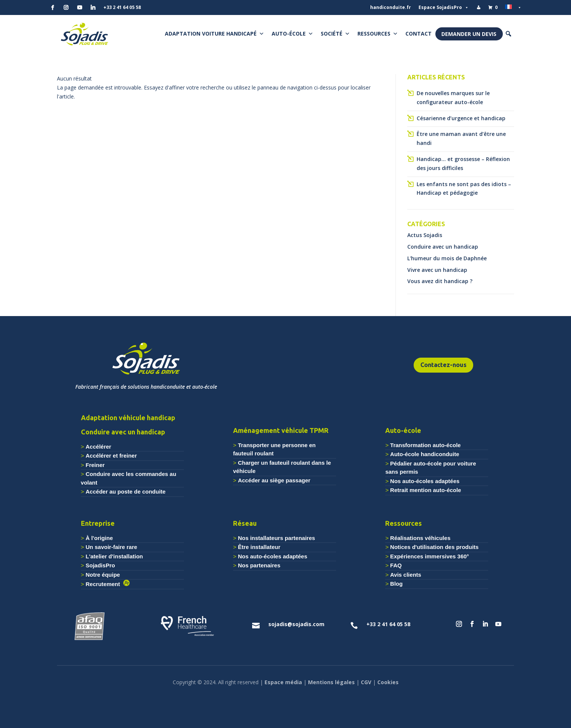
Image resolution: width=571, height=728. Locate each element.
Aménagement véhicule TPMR (281, 430)
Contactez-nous (443, 365)
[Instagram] (66, 7)
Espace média (283, 682)
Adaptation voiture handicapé (214, 34)
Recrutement (105, 584)
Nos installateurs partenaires (277, 538)
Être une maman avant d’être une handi (461, 138)
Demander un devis (469, 34)
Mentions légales (331, 682)
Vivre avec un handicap (437, 270)
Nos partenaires (259, 565)
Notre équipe (103, 575)
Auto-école (292, 34)
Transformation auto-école (425, 445)
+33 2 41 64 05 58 (122, 7)
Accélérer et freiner (111, 456)
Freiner (95, 465)
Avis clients (406, 575)
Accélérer (99, 447)
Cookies (388, 682)
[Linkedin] (93, 7)
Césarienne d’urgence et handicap (461, 118)
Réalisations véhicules (420, 538)
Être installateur (259, 547)
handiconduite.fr (391, 7)
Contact (419, 34)
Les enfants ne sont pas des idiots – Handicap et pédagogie (464, 189)
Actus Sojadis (425, 235)
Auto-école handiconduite (425, 454)
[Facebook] (52, 7)
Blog (396, 584)
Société (335, 34)
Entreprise (98, 523)
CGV (366, 682)
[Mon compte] (478, 7)
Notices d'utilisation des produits (434, 547)
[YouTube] (79, 7)
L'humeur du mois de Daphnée (447, 258)
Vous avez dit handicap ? (440, 281)
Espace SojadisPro (444, 7)
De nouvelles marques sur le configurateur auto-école (453, 98)
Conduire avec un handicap (443, 247)
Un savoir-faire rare (112, 547)
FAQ (396, 565)
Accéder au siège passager (274, 480)
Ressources (378, 34)
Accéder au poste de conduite (126, 492)
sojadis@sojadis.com (296, 624)
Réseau (245, 523)
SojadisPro (100, 565)
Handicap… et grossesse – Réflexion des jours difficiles (463, 163)
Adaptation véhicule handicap (128, 418)
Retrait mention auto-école (425, 490)
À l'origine (99, 538)
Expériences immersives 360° (429, 556)
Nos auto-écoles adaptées (425, 481)
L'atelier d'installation (114, 556)
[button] (508, 34)
